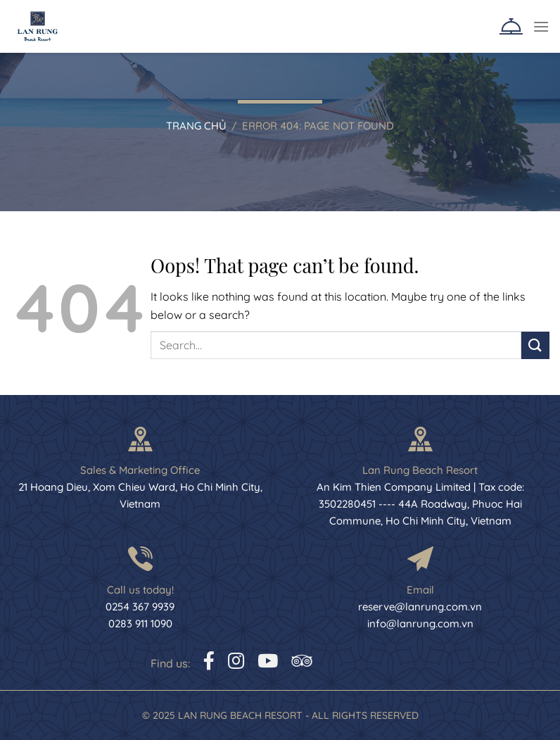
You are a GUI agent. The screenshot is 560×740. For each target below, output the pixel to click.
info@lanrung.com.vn (420, 623)
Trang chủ (196, 126)
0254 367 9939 (140, 607)
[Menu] (541, 26)
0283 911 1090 (140, 623)
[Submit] (535, 345)
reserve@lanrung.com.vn (420, 607)
